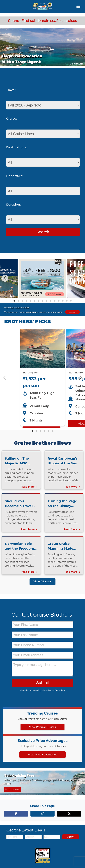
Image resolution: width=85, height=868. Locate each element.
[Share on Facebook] (16, 814)
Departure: (15, 176)
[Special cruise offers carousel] (42, 278)
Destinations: (17, 147)
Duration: (14, 204)
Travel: (11, 90)
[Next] (80, 278)
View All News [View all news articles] (42, 582)
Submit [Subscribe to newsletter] (70, 837)
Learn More (72, 312)
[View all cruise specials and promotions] (42, 310)
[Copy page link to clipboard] (43, 814)
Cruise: (12, 118)
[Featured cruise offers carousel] (42, 378)
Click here (61, 690)
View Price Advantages (43, 755)
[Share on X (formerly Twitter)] (69, 814)
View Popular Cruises (42, 727)
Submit (42, 683)
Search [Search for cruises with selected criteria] (43, 232)
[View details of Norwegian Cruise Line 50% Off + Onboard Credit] (43, 297)
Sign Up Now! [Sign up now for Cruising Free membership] (13, 789)
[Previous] (5, 278)
